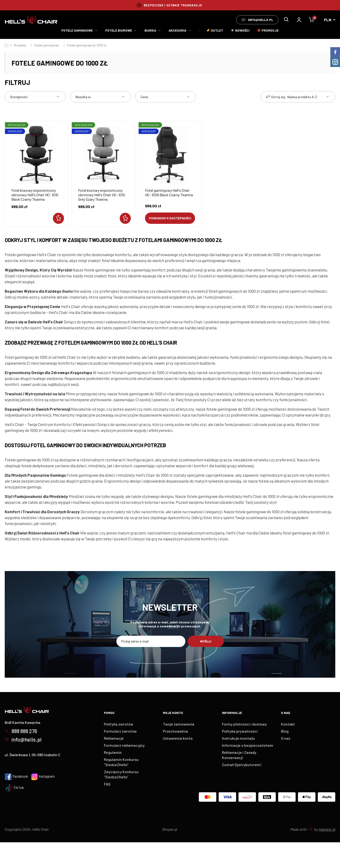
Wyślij (206, 641)
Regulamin (113, 752)
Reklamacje (114, 738)
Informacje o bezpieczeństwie (248, 745)
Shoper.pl (170, 829)
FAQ (107, 784)
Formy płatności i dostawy (244, 724)
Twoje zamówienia (179, 724)
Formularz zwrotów (120, 731)
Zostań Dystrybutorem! (242, 765)
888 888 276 (21, 731)
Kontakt (288, 724)
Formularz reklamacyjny (124, 745)
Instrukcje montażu (238, 738)
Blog (285, 731)
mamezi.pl (327, 829)
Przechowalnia (175, 731)
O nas (286, 738)
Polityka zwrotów (119, 724)
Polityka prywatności (240, 731)
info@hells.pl (257, 20)
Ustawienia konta (178, 738)
